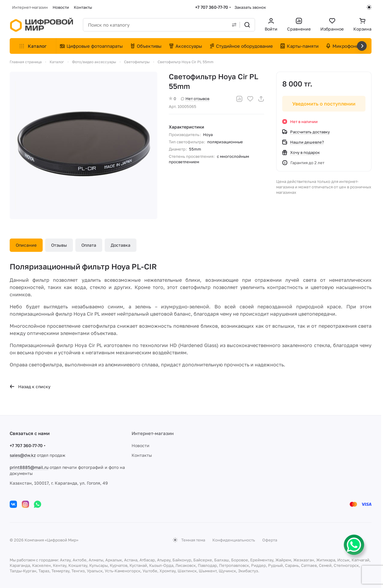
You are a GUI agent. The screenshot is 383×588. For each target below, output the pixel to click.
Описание (26, 245)
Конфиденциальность (234, 540)
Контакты (142, 455)
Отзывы (59, 245)
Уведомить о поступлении (324, 104)
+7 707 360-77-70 (212, 7)
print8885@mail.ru (29, 467)
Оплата (89, 245)
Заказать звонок (250, 7)
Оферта (270, 540)
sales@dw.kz (23, 455)
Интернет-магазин (153, 433)
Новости (141, 445)
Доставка (121, 245)
